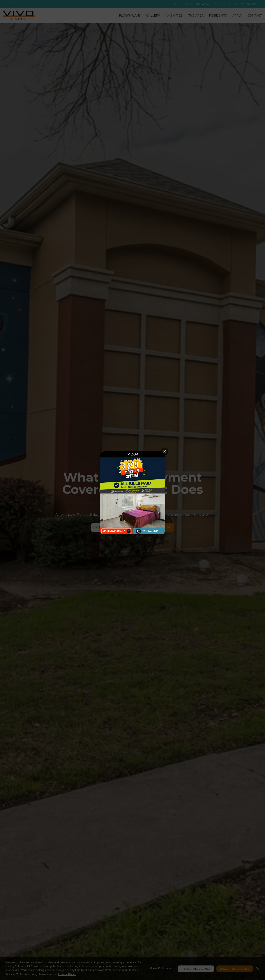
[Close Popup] (165, 451)
